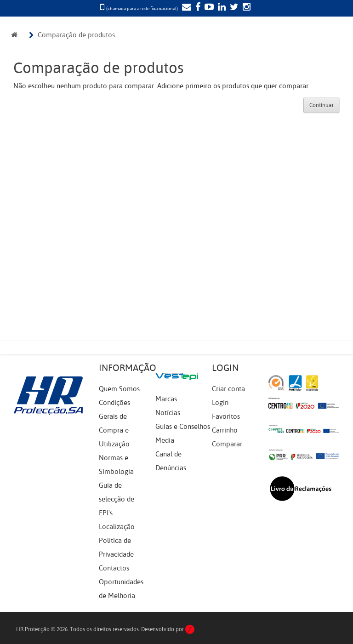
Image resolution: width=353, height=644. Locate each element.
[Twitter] (233, 8)
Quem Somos (119, 389)
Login (220, 403)
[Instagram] (245, 8)
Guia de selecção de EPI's (117, 499)
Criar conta (228, 389)
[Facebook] (197, 8)
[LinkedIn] (221, 8)
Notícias (168, 413)
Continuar (322, 105)
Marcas (166, 399)
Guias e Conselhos (183, 427)
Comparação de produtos (76, 35)
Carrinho (225, 430)
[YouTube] (208, 8)
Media (165, 440)
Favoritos (226, 416)
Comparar (227, 444)
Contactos (114, 568)
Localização (117, 527)
